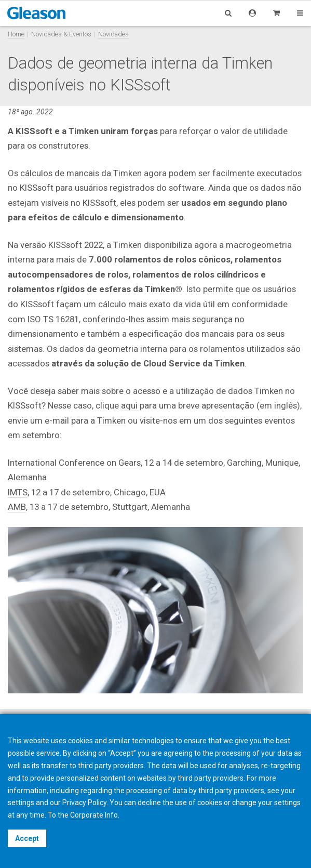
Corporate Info (94, 815)
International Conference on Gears (74, 463)
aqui (130, 405)
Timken (111, 420)
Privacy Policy (84, 803)
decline (149, 803)
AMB (17, 507)
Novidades (113, 34)
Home (16, 34)
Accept (27, 838)
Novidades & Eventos (61, 34)
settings (287, 803)
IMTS (18, 492)
